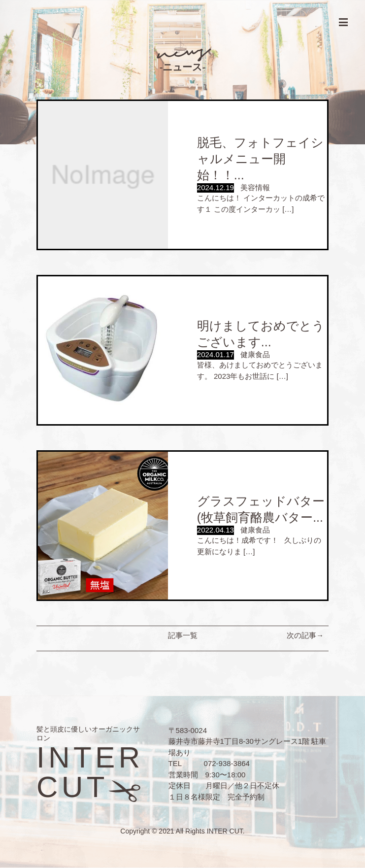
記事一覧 (183, 635)
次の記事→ (305, 635)
